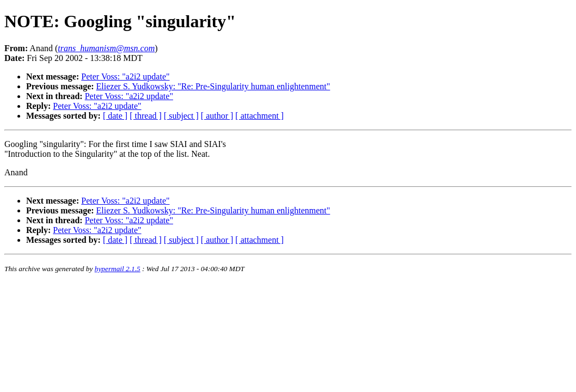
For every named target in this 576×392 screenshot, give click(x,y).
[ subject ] (181, 116)
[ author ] (217, 116)
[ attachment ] (259, 116)
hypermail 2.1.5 (118, 269)
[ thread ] (146, 116)
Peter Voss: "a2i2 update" (125, 76)
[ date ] (115, 116)
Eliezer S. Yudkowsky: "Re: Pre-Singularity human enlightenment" (213, 86)
